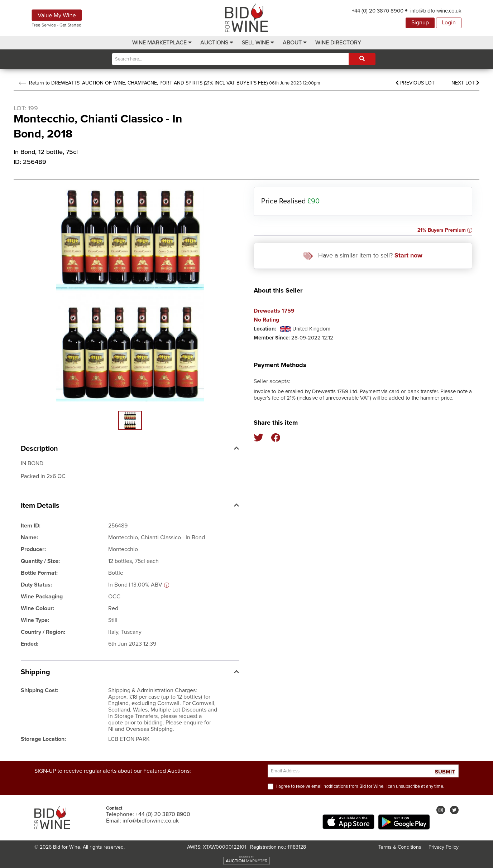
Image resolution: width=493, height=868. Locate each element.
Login (449, 23)
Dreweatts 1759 (274, 311)
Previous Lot (415, 83)
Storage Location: (43, 739)
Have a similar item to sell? (363, 255)
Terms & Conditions (400, 847)
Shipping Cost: (39, 690)
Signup (420, 23)
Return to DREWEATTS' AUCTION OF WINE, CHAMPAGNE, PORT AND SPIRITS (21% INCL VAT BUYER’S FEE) (143, 83)
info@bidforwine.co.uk (436, 11)
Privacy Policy (444, 847)
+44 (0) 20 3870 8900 (378, 11)
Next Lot (465, 83)
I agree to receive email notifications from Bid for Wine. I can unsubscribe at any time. (360, 786)
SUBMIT (445, 772)
